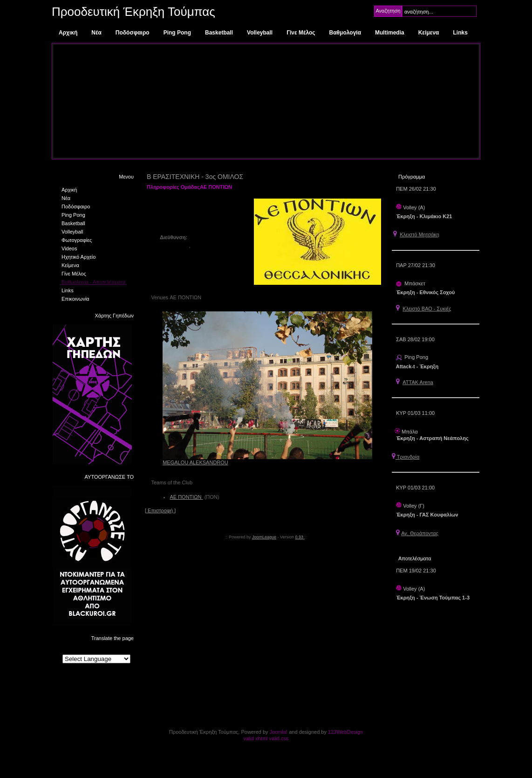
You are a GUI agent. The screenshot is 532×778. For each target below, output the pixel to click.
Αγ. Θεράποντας (420, 533)
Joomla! (279, 732)
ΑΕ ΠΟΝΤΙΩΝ (186, 497)
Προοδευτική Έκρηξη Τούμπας (133, 12)
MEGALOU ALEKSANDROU (195, 462)
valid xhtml (255, 738)
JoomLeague (264, 537)
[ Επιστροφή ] (160, 510)
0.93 (300, 537)
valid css (279, 738)
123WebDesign (345, 732)
